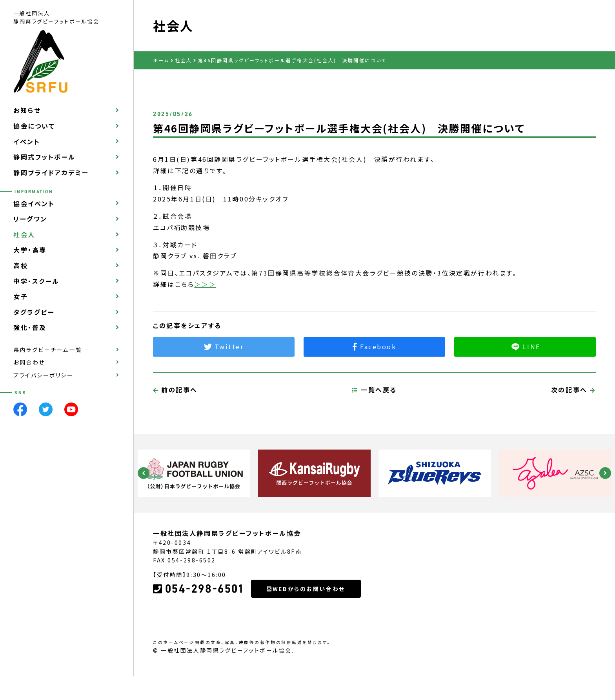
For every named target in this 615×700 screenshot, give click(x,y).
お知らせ (27, 110)
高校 (21, 265)
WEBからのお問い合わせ (306, 625)
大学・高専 (30, 250)
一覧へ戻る (374, 426)
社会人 (24, 234)
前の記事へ (175, 426)
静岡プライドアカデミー (51, 172)
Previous (144, 473)
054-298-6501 (198, 626)
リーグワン (30, 219)
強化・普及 (30, 327)
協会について (34, 126)
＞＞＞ (205, 284)
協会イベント (34, 203)
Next (605, 473)
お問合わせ (29, 362)
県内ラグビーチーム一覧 (48, 350)
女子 (21, 296)
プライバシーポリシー (44, 375)
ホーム (161, 60)
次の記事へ (573, 426)
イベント (27, 141)
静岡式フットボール (45, 157)
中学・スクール (36, 281)
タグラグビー (34, 312)
